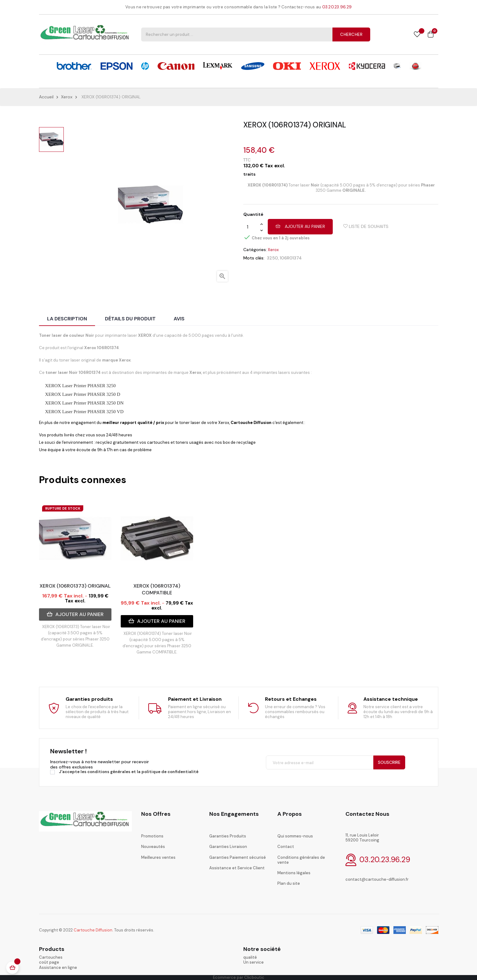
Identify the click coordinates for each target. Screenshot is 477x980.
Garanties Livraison (228, 847)
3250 (272, 258)
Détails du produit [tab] (130, 319)
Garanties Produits (228, 836)
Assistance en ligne (58, 967)
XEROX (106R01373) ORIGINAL (75, 586)
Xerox (273, 250)
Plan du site (289, 883)
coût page (49, 962)
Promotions (152, 836)
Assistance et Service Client (237, 868)
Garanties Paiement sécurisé (238, 857)
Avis (179, 319)
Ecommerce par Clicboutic (239, 977)
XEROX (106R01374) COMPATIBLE (157, 589)
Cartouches (51, 957)
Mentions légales (294, 873)
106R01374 (291, 258)
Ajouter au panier (300, 226)
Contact (286, 847)
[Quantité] (252, 227)
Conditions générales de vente (301, 860)
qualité (250, 957)
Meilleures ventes (158, 857)
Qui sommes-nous (295, 836)
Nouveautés (153, 847)
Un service (254, 962)
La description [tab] (67, 319)
